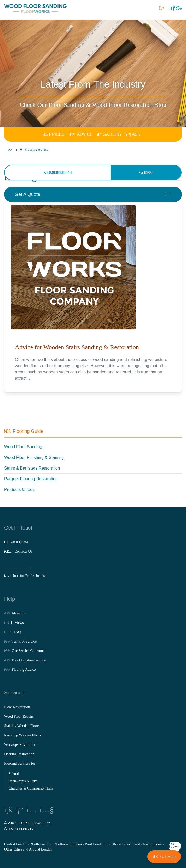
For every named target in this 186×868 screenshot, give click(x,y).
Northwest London (68, 844)
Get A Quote (16, 542)
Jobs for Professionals (24, 576)
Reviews (14, 623)
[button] (176, 8)
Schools (14, 774)
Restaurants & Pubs (23, 781)
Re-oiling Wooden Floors (23, 735)
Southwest (115, 844)
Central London (16, 844)
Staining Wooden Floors (22, 726)
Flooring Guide (24, 431)
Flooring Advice (20, 670)
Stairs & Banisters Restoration (32, 468)
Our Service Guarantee (25, 651)
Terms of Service (20, 641)
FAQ (12, 632)
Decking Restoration (19, 754)
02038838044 (58, 172)
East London (152, 844)
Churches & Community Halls (31, 788)
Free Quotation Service (25, 660)
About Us (15, 613)
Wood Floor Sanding (23, 447)
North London (41, 844)
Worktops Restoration (20, 745)
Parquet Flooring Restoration (31, 479)
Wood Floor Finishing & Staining (34, 457)
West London (95, 844)
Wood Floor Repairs (19, 716)
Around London (41, 849)
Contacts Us (18, 552)
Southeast (133, 844)
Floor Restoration (17, 707)
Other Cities (13, 849)
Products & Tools (20, 490)
